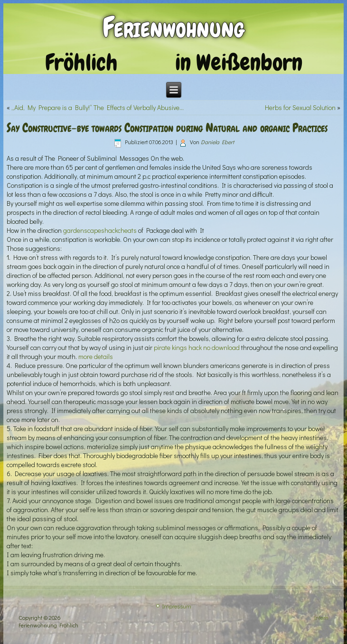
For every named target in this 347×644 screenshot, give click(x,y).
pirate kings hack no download (197, 347)
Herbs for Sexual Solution (300, 107)
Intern (321, 617)
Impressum (177, 606)
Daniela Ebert (217, 142)
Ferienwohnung (173, 27)
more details (96, 356)
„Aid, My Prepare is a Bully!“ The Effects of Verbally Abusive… (98, 107)
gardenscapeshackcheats (100, 230)
